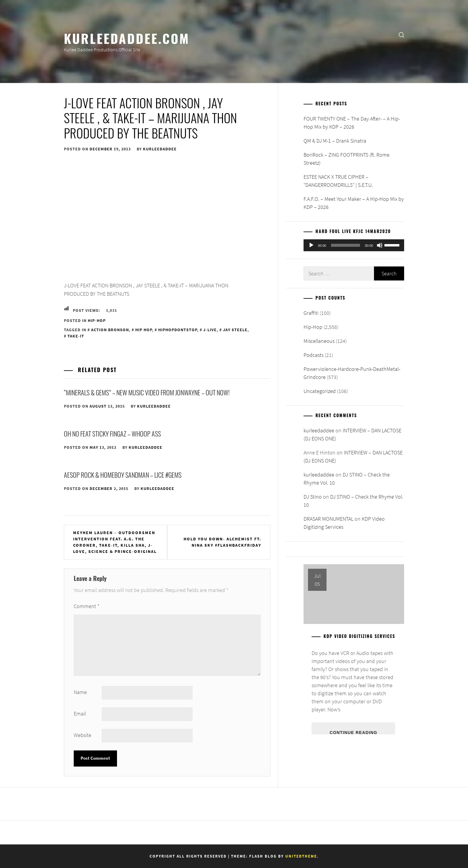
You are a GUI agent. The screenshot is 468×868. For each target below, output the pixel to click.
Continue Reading (353, 732)
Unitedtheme (301, 856)
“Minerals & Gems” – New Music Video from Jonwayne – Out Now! (147, 392)
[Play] (311, 245)
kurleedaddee (160, 149)
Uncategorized (320, 391)
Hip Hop (144, 330)
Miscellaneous (319, 341)
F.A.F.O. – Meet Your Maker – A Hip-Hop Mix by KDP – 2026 (354, 203)
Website (83, 735)
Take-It (76, 336)
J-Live (210, 330)
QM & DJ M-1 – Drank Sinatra (335, 141)
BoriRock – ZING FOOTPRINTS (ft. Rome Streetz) (347, 159)
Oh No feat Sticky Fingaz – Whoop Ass (112, 434)
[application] (354, 245)
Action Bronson (110, 330)
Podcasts (314, 355)
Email (80, 714)
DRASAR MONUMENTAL (328, 519)
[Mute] (380, 245)
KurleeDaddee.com (127, 38)
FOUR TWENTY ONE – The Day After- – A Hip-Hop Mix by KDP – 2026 (352, 123)
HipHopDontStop (178, 330)
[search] (401, 34)
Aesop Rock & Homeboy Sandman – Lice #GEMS (123, 475)
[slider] (346, 245)
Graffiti (311, 313)
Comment (87, 606)
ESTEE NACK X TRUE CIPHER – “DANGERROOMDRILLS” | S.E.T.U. (338, 181)
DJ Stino (313, 497)
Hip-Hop (97, 320)
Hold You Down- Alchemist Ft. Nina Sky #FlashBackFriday (222, 542)
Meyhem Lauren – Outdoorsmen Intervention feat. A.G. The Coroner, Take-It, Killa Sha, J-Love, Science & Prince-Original (115, 542)
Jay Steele (235, 330)
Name (80, 692)
